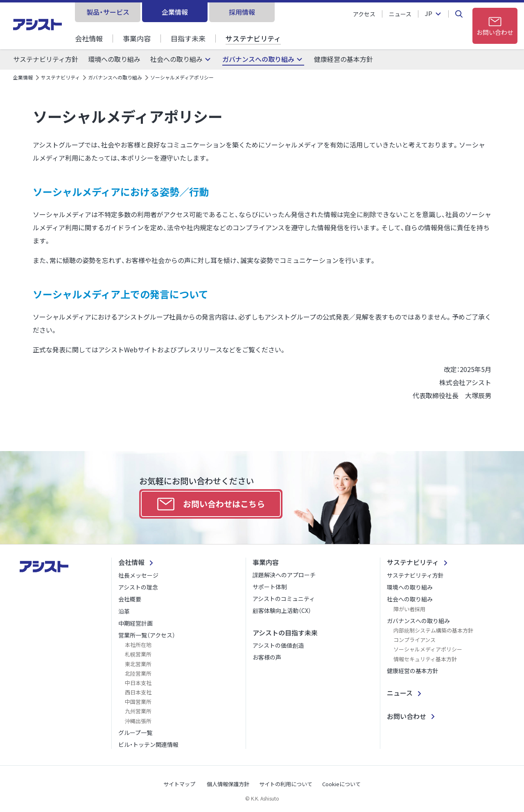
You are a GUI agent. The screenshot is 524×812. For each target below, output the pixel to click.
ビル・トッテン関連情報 (148, 744)
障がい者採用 (409, 609)
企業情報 (175, 12)
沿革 (124, 611)
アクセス (364, 14)
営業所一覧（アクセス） (147, 635)
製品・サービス (108, 12)
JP (429, 14)
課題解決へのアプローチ (284, 575)
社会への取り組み (176, 59)
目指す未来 (188, 38)
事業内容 (137, 38)
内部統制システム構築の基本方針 (433, 630)
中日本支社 (138, 683)
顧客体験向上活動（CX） (282, 610)
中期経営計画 (136, 623)
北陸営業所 (138, 673)
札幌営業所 (138, 654)
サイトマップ (179, 784)
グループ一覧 (135, 733)
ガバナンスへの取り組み (258, 59)
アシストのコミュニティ (284, 599)
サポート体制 (270, 587)
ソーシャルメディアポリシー (428, 649)
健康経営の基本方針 (343, 59)
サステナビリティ (253, 38)
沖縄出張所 (138, 721)
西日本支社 (138, 692)
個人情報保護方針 (228, 784)
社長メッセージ (138, 575)
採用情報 (242, 12)
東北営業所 (138, 664)
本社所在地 (138, 645)
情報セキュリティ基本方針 (425, 659)
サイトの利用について (286, 784)
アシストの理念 (138, 587)
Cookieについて (341, 784)
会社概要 (130, 599)
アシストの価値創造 (278, 645)
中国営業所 (138, 702)
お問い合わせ (407, 716)
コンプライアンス (414, 640)
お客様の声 (267, 657)
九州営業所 (138, 711)
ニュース (400, 14)
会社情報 (89, 38)
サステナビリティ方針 (46, 59)
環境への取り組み (114, 59)
